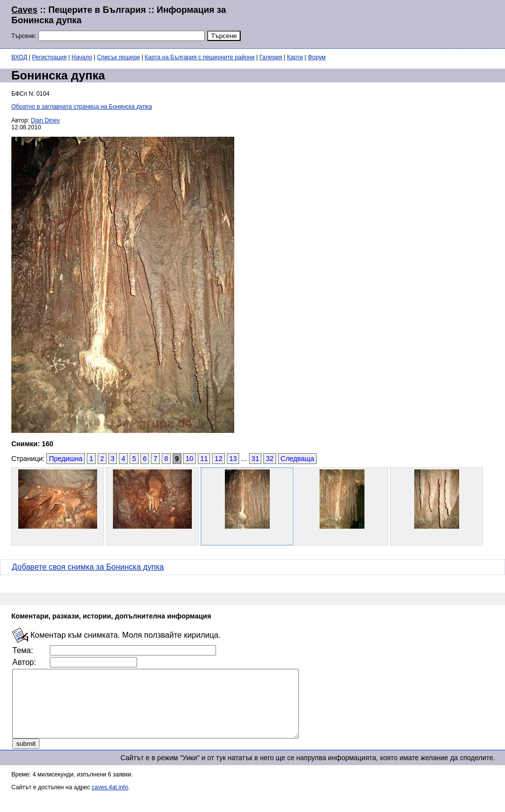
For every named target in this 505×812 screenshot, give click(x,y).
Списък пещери (119, 57)
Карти (295, 57)
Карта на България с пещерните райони (199, 57)
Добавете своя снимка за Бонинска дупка (88, 567)
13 (233, 459)
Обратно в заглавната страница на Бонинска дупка (82, 107)
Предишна (66, 459)
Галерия (271, 57)
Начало (82, 57)
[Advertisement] (374, 23)
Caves (24, 10)
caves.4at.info (110, 801)
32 (270, 459)
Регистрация (49, 57)
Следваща (297, 459)
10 (189, 459)
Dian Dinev (46, 120)
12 (218, 459)
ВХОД (19, 57)
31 (255, 459)
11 (204, 459)
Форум (317, 57)
